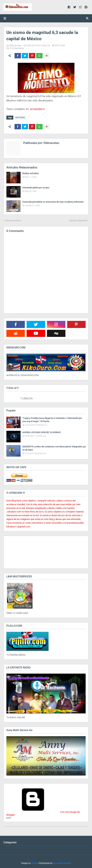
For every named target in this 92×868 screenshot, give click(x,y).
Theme (34, 863)
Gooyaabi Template (62, 863)
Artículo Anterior (13, 220)
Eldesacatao (15, 45)
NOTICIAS (60, 45)
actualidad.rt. (38, 109)
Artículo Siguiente (78, 220)
